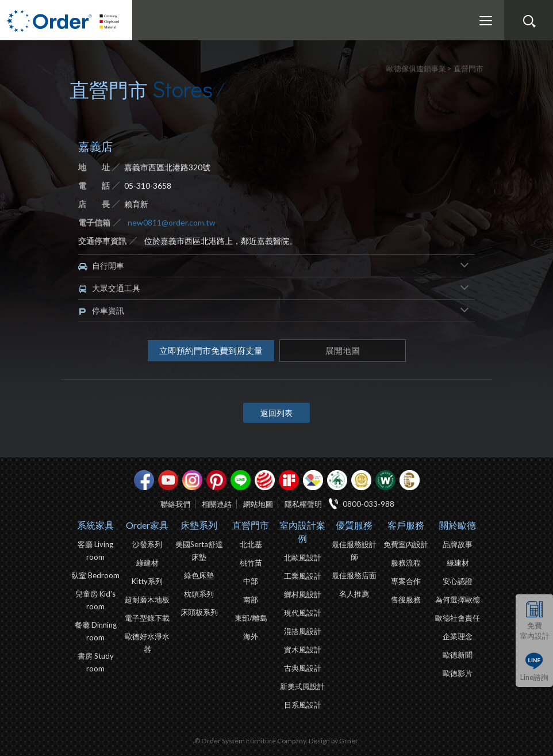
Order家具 (147, 525)
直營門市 (251, 525)
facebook (144, 480)
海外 (251, 636)
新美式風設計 (302, 686)
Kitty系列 (147, 581)
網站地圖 (258, 504)
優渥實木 (385, 480)
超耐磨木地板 (147, 600)
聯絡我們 (175, 504)
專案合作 (406, 581)
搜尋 (529, 21)
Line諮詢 (534, 677)
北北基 (251, 544)
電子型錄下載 (147, 618)
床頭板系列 (199, 612)
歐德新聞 (458, 655)
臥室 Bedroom (95, 575)
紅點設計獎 (265, 480)
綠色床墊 (199, 575)
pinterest (216, 480)
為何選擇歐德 (458, 600)
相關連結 (217, 504)
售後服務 (406, 600)
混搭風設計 (303, 631)
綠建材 (337, 480)
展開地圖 (343, 350)
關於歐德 (458, 525)
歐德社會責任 (458, 618)
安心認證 (458, 581)
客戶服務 (406, 525)
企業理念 (458, 636)
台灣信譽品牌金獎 (361, 480)
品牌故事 (458, 544)
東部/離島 (251, 618)
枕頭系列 (199, 594)
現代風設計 (303, 613)
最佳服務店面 (354, 575)
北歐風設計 (303, 558)
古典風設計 (303, 668)
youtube (168, 480)
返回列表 (276, 413)
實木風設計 (303, 650)
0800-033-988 (368, 504)
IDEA (313, 480)
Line (241, 480)
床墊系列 (199, 525)
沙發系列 (147, 544)
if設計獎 (289, 480)
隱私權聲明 (303, 504)
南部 (251, 600)
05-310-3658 (148, 186)
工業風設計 (303, 576)
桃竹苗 (251, 563)
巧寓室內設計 (410, 480)
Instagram (192, 480)
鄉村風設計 (303, 594)
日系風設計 (303, 705)
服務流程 (406, 563)
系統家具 (95, 525)
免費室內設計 (535, 630)
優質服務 (354, 525)
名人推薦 (354, 594)
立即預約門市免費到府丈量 (211, 350)
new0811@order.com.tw (172, 222)
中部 (251, 581)
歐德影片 (458, 673)
